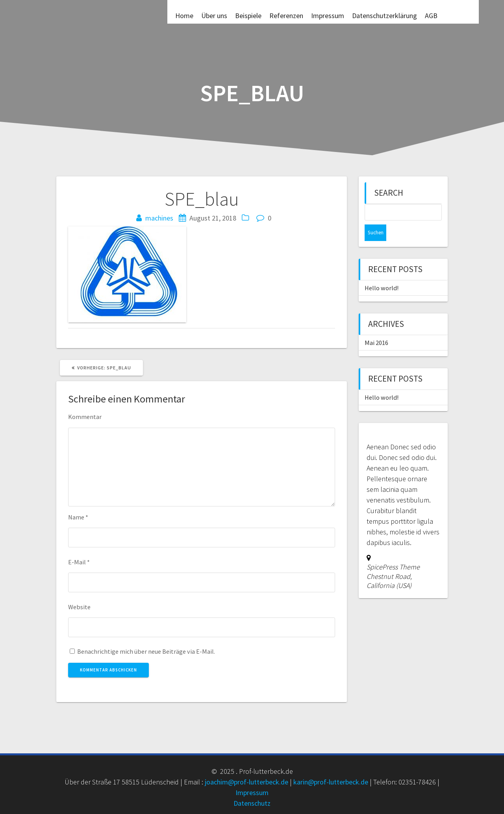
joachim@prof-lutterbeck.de (246, 782)
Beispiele (248, 15)
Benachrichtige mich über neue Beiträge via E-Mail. (146, 651)
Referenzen (286, 15)
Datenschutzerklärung (384, 15)
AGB (431, 15)
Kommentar (85, 417)
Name (78, 517)
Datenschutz (252, 803)
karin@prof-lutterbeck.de (331, 782)
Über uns (214, 15)
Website (79, 607)
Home (184, 15)
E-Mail (79, 562)
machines (159, 218)
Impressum (328, 15)
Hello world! (382, 271)
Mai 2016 (376, 326)
